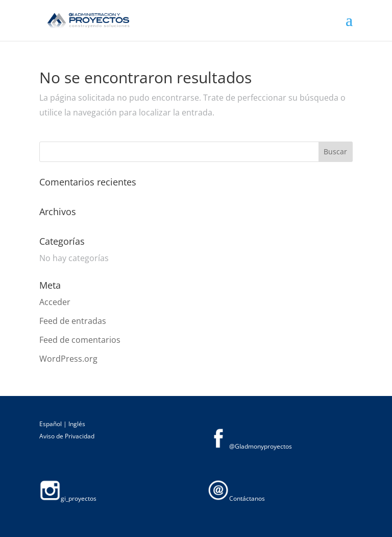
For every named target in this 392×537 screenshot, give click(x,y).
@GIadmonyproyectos (250, 446)
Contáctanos (236, 498)
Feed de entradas (73, 321)
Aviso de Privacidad (67, 436)
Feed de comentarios (80, 340)
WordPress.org (68, 359)
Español (51, 424)
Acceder (55, 302)
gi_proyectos (68, 498)
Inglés (77, 424)
